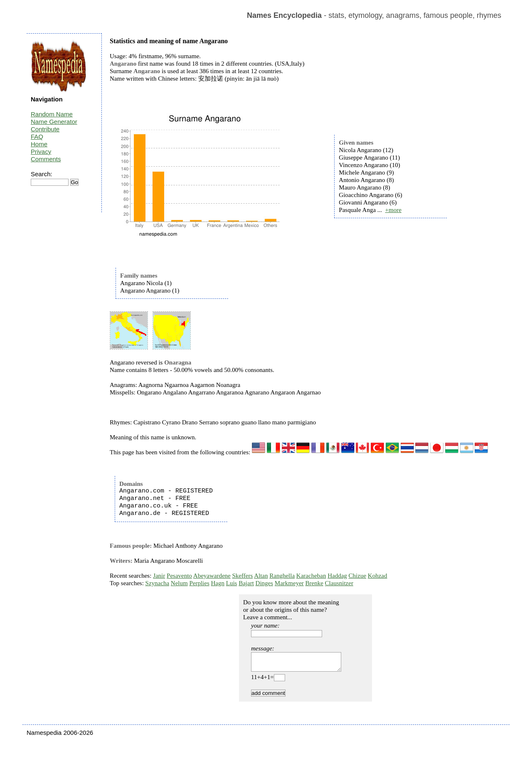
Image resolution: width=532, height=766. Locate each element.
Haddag (337, 576)
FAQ (37, 137)
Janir (159, 576)
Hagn (218, 583)
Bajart (246, 583)
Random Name (52, 114)
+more (393, 210)
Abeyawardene (212, 576)
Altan (261, 576)
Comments (46, 159)
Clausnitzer (339, 583)
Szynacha (157, 583)
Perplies (199, 583)
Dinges (265, 583)
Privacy (41, 151)
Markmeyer (289, 583)
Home (39, 144)
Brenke (314, 583)
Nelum (179, 583)
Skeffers (243, 576)
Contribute (45, 129)
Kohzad (378, 576)
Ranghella (282, 576)
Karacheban (311, 576)
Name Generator (54, 122)
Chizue (358, 576)
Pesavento (179, 576)
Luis (232, 583)
